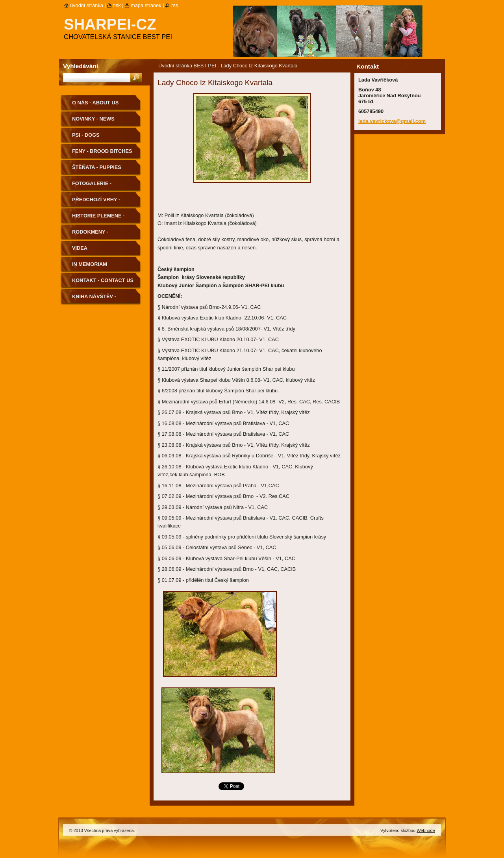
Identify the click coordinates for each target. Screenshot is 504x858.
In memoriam (90, 264)
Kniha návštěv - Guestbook (94, 299)
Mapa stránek (146, 5)
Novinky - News (93, 119)
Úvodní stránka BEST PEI (187, 66)
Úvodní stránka (87, 5)
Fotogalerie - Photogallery (93, 186)
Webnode (426, 830)
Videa (80, 248)
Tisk (117, 5)
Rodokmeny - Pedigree (90, 235)
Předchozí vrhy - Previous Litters (96, 202)
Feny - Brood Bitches (102, 151)
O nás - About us (95, 103)
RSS (175, 5)
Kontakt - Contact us (103, 280)
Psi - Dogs (86, 135)
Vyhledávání (81, 66)
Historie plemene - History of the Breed (103, 218)
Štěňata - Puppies (97, 167)
